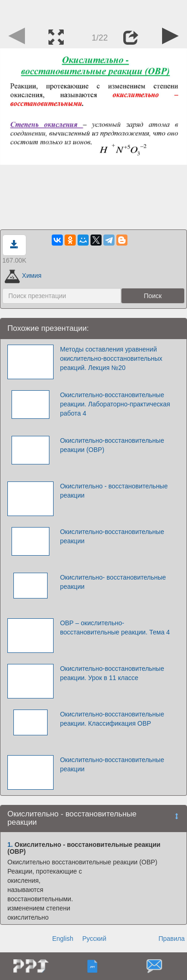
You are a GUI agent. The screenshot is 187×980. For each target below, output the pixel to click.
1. (10, 845)
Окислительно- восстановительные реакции (113, 582)
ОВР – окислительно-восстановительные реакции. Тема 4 (115, 628)
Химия (23, 276)
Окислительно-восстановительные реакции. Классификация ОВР (112, 719)
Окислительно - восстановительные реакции (114, 491)
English (63, 939)
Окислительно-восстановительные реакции (112, 536)
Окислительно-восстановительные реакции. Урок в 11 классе (112, 673)
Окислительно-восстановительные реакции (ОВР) (112, 445)
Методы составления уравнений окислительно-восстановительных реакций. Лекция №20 (111, 358)
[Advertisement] (94, 12)
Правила (172, 939)
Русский (94, 939)
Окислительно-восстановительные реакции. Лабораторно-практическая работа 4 (115, 404)
